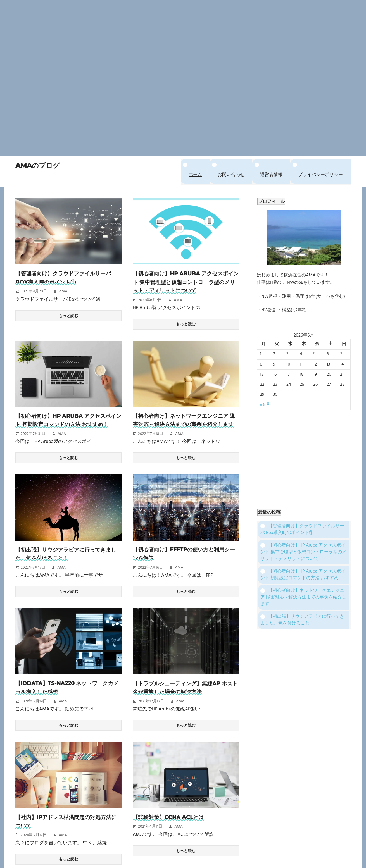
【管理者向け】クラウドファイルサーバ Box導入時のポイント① (302, 530)
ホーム (195, 175)
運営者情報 (271, 175)
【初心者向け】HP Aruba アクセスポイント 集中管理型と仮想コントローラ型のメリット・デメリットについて (186, 282)
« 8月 (265, 405)
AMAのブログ (38, 165)
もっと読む (68, 316)
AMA (63, 291)
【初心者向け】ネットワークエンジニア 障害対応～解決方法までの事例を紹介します (186, 424)
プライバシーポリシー (320, 175)
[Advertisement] (183, 39)
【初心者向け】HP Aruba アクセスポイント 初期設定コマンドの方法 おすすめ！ (303, 575)
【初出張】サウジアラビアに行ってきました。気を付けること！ (302, 620)
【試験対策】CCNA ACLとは (170, 826)
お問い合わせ (231, 175)
